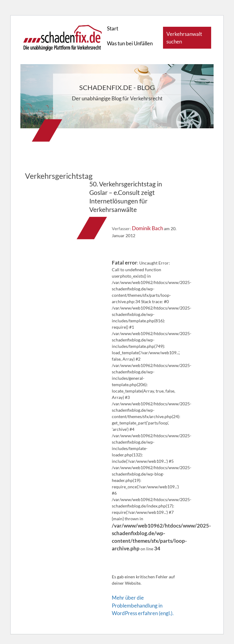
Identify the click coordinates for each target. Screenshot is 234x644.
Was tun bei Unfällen (130, 43)
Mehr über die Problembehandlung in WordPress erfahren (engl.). (143, 605)
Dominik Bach (147, 228)
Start (113, 28)
